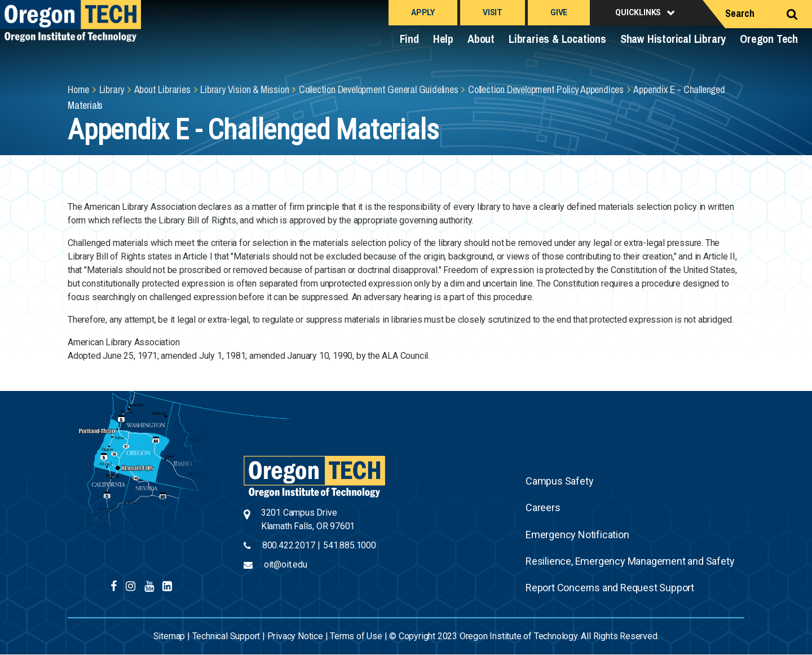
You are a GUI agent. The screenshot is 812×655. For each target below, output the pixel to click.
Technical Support (226, 636)
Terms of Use (356, 636)
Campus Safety (559, 481)
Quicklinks (638, 12)
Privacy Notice (295, 636)
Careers (543, 507)
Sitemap (169, 636)
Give (559, 12)
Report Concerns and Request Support (610, 588)
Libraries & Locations (557, 39)
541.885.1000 (350, 545)
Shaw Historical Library (673, 39)
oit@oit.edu (286, 564)
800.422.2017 (289, 545)
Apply (423, 12)
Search (740, 13)
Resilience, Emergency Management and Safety (630, 561)
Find (409, 39)
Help (443, 39)
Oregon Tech (769, 39)
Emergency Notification (577, 535)
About (481, 39)
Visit (493, 12)
